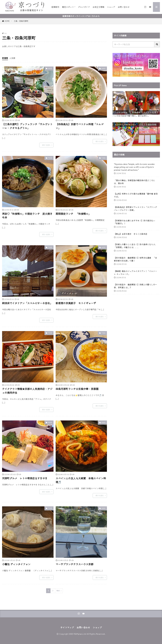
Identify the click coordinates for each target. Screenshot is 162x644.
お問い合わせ (124, 7)
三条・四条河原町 (21, 21)
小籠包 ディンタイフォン (16, 564)
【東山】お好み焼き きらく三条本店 (131, 234)
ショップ (111, 7)
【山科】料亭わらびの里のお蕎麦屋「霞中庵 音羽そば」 (136, 195)
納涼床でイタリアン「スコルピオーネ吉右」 (27, 303)
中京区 (50, 68)
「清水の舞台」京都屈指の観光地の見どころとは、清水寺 (134, 182)
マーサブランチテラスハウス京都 (75, 564)
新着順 (5, 58)
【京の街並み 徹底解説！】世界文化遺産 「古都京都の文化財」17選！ (135, 259)
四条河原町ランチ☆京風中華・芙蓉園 (77, 389)
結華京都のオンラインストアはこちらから (81, 16)
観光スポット (68, 7)
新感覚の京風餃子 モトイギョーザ (76, 303)
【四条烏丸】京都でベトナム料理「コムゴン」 (80, 126)
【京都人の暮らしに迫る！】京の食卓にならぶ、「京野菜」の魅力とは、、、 (135, 246)
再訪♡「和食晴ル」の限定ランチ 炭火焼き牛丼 (27, 216)
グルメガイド (84, 7)
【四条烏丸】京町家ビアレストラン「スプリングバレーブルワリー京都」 (135, 209)
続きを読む (46, 145)
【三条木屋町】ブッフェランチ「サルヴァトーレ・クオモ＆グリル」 (27, 126)
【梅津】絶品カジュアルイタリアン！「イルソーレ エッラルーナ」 (135, 273)
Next (58, 591)
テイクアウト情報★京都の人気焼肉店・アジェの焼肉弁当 (27, 391)
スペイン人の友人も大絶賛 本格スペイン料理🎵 (81, 480)
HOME (7, 21)
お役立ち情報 (98, 7)
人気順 (12, 58)
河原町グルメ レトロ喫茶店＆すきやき (25, 478)
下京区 (50, 158)
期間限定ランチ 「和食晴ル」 (73, 214)
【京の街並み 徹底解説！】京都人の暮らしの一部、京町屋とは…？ (135, 286)
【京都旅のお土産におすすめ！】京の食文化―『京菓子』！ (134, 222)
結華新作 (55, 7)
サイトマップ (67, 627)
